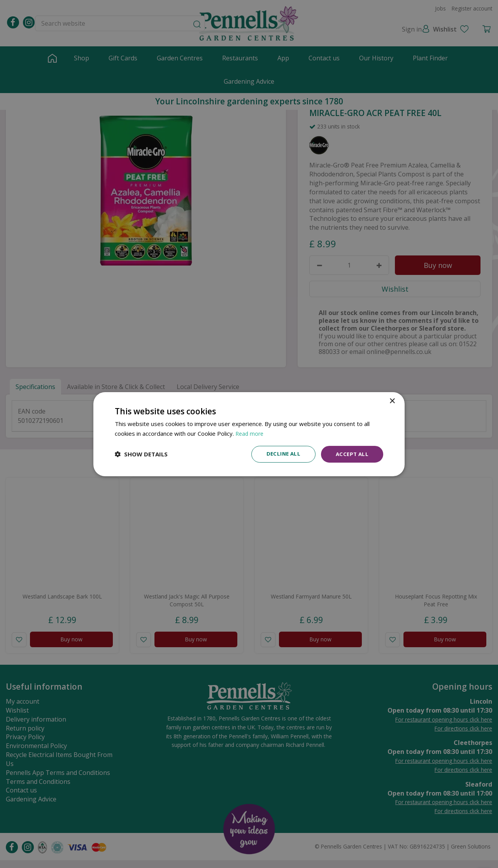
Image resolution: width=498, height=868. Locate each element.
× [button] (392, 401)
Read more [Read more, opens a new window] (250, 433)
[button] (141, 454)
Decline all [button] (281, 454)
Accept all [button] (351, 454)
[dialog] (249, 434)
